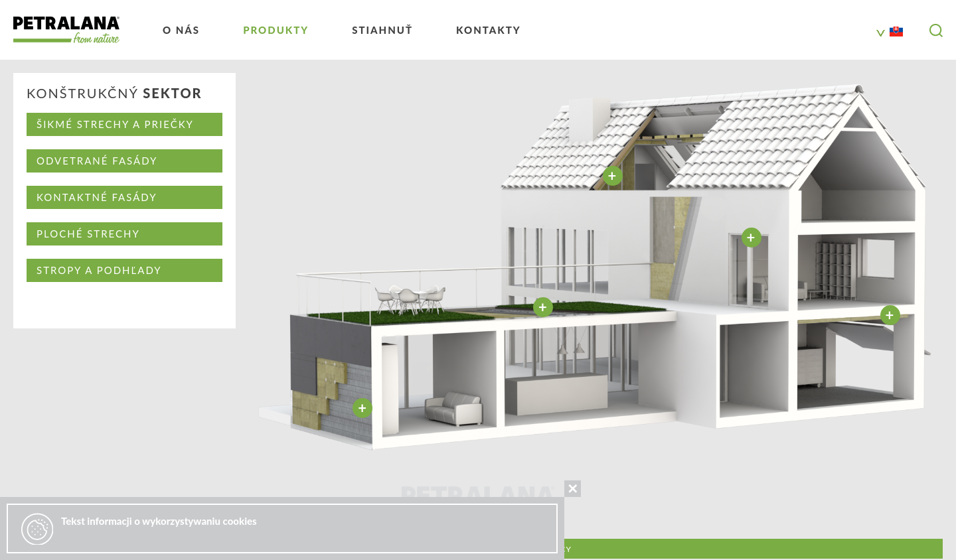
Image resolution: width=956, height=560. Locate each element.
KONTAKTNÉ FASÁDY (97, 197)
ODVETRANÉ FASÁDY (97, 161)
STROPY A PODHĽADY (99, 270)
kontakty (489, 30)
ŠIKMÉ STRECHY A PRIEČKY (115, 124)
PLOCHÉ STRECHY (88, 234)
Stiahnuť (382, 30)
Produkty (276, 30)
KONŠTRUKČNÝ (115, 94)
